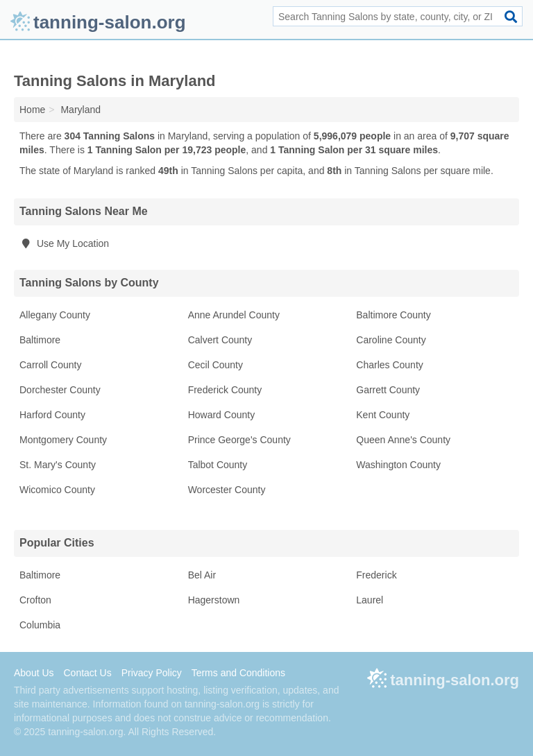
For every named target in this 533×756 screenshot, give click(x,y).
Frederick (376, 575)
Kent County (383, 415)
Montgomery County (63, 440)
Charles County (390, 365)
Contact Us (87, 673)
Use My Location (64, 243)
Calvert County (220, 340)
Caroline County (391, 340)
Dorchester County (60, 390)
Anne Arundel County (234, 315)
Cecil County (215, 365)
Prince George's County (239, 440)
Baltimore (40, 340)
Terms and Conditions (238, 673)
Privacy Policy (152, 673)
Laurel (370, 600)
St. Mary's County (58, 465)
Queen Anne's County (403, 440)
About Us (34, 673)
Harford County (52, 415)
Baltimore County (393, 315)
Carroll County (50, 365)
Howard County (222, 415)
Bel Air (202, 575)
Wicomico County (57, 490)
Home (32, 110)
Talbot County (218, 465)
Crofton (35, 600)
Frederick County (225, 390)
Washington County (398, 465)
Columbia (40, 625)
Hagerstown (214, 600)
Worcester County (227, 490)
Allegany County (55, 315)
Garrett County (388, 390)
